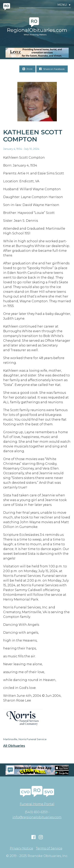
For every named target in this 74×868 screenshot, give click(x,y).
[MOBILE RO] (37, 53)
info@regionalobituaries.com (37, 817)
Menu (64, 5)
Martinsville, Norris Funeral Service (25, 739)
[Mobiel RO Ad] (37, 770)
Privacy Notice (22, 848)
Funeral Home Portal (37, 804)
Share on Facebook (52, 69)
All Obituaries (14, 746)
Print (27, 69)
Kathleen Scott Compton (33, 136)
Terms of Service (49, 848)
